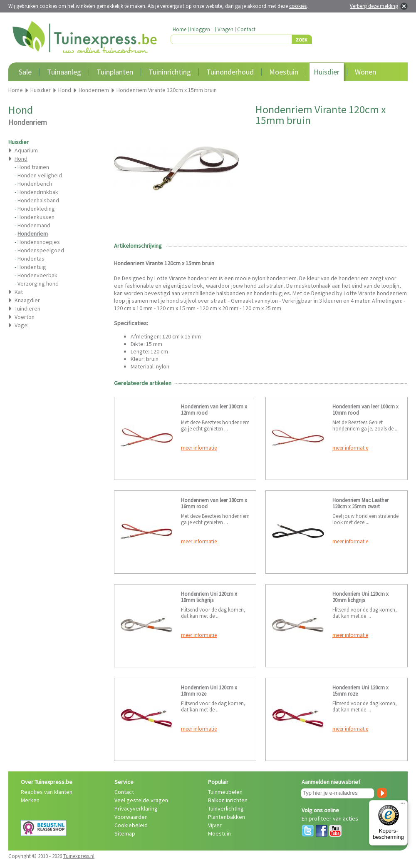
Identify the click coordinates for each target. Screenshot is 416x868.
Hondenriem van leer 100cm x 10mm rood (365, 410)
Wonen (365, 72)
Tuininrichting (170, 72)
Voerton (25, 317)
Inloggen (200, 29)
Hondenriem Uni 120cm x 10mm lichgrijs (209, 597)
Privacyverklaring (136, 808)
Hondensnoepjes (39, 242)
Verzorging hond (38, 284)
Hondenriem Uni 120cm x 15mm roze (360, 691)
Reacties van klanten (47, 792)
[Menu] (403, 805)
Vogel (22, 325)
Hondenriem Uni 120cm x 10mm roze (209, 691)
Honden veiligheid (40, 175)
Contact (246, 29)
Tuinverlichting (226, 808)
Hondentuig (32, 267)
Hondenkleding (36, 209)
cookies (298, 6)
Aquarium (26, 150)
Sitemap (125, 833)
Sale (25, 72)
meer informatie (199, 448)
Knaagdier (27, 300)
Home (180, 29)
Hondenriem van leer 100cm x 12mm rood (214, 410)
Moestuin (284, 72)
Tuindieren (27, 308)
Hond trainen (33, 167)
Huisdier (327, 72)
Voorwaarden (131, 817)
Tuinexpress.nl (79, 856)
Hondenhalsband (38, 200)
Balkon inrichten (228, 800)
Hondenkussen (36, 217)
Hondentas (31, 259)
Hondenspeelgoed (41, 250)
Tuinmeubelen (225, 792)
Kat (19, 292)
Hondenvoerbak (37, 275)
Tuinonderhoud (230, 72)
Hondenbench (35, 184)
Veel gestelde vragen (141, 800)
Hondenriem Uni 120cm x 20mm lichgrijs (360, 597)
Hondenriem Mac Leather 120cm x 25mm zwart (360, 503)
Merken (30, 800)
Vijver (215, 825)
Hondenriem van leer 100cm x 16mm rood (214, 503)
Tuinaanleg (64, 72)
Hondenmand (34, 225)
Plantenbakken (227, 817)
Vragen (225, 29)
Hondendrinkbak (38, 192)
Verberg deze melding (374, 6)
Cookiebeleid (131, 825)
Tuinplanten (115, 72)
